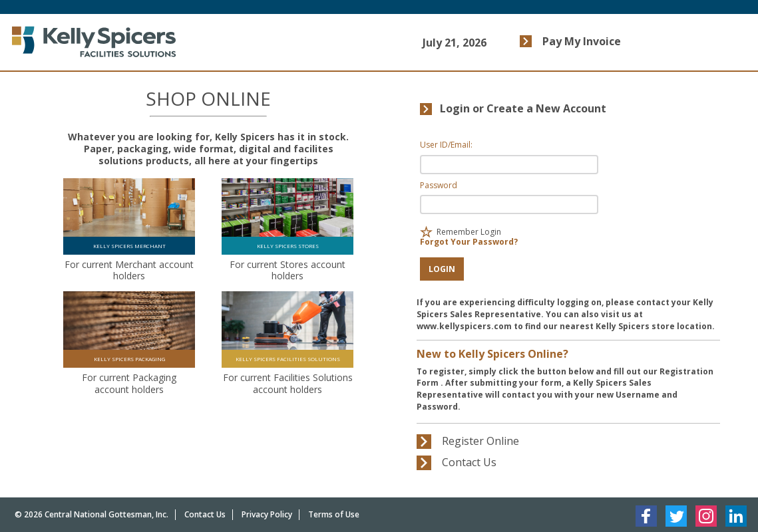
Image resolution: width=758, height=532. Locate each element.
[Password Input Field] (509, 204)
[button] (442, 269)
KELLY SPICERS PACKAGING (129, 359)
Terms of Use (334, 514)
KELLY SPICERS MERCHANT (129, 246)
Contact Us (205, 514)
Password (439, 185)
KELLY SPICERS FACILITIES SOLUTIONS (288, 359)
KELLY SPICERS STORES (288, 246)
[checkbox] (426, 232)
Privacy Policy (267, 514)
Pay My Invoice (582, 41)
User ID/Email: (446, 145)
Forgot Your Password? (469, 242)
